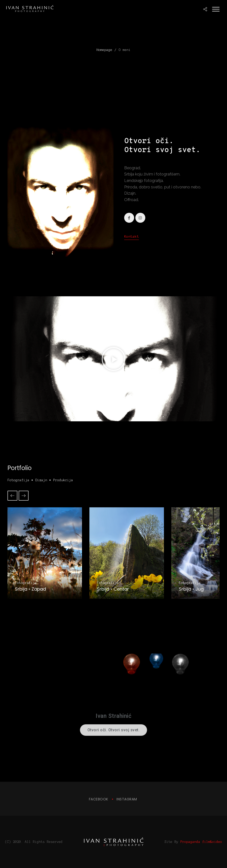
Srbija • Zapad (30, 589)
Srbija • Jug (191, 589)
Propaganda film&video (201, 842)
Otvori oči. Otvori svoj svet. (114, 730)
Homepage (104, 50)
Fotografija (26, 583)
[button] (114, 359)
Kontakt (132, 237)
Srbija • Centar (113, 589)
